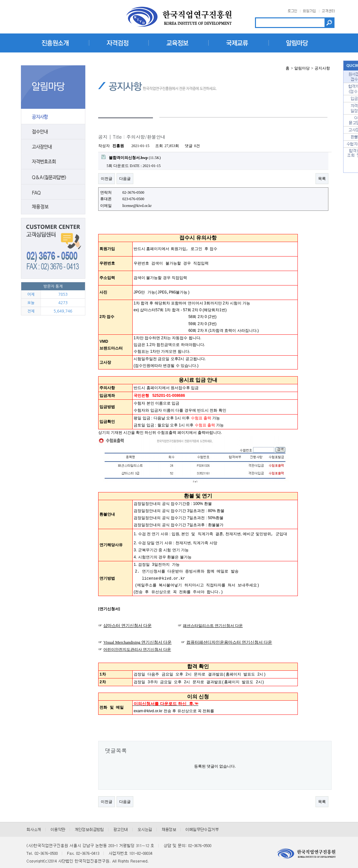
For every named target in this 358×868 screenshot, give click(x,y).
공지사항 (53, 116)
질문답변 (53, 177)
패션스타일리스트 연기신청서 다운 (213, 621)
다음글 (125, 179)
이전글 (107, 179)
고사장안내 (53, 147)
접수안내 (53, 132)
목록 (322, 179)
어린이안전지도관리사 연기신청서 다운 (137, 645)
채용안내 (53, 207)
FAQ (53, 192)
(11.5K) (131, 157)
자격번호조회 (53, 162)
